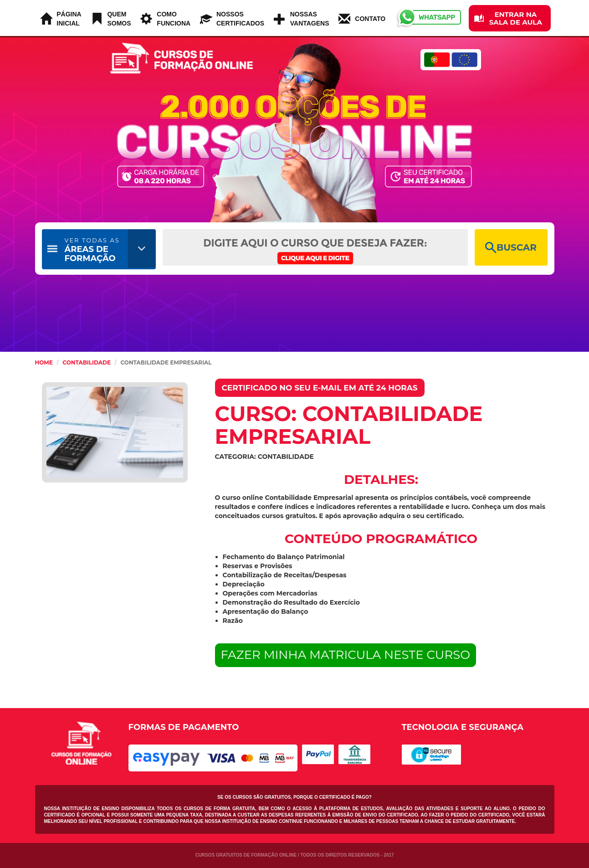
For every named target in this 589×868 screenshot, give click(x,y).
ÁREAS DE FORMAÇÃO (92, 250)
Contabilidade (87, 362)
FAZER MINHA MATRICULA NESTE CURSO (346, 655)
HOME (44, 362)
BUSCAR (511, 248)
